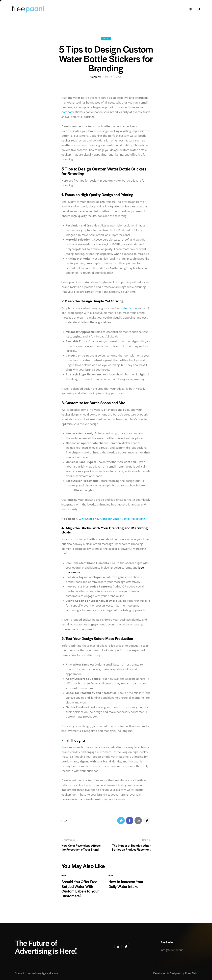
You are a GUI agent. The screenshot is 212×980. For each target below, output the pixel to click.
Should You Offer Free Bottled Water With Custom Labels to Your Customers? (80, 889)
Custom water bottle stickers (81, 747)
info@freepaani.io (172, 950)
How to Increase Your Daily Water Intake (126, 884)
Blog (106, 38)
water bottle (129, 308)
